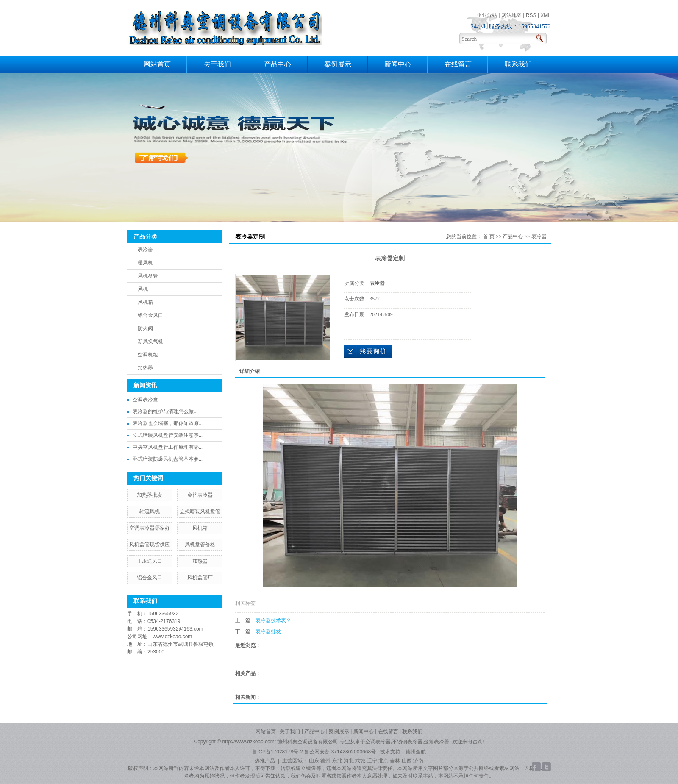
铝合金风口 (150, 315)
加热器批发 (150, 495)
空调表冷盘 (145, 400)
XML (546, 15)
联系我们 (518, 64)
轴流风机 (150, 512)
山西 (407, 761)
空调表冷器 (378, 742)
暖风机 (145, 263)
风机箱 (145, 302)
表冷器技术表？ (273, 620)
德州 (325, 761)
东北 (337, 761)
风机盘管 (148, 276)
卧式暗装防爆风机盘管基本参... (168, 459)
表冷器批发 (268, 631)
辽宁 (372, 761)
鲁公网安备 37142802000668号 (341, 752)
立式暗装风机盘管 (200, 512)
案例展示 (338, 64)
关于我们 (217, 64)
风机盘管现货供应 (150, 545)
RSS (531, 15)
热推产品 (265, 761)
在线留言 (458, 64)
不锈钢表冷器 (407, 742)
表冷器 (145, 250)
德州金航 (416, 752)
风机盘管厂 (200, 578)
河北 (349, 761)
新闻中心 (398, 64)
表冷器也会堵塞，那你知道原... (168, 423)
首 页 (489, 236)
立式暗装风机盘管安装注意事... (168, 435)
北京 (383, 761)
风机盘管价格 (200, 545)
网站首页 (157, 64)
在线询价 (368, 351)
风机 (143, 289)
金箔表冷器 (200, 495)
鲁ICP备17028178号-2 (278, 752)
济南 (418, 761)
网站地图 (511, 15)
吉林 (395, 761)
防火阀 (145, 328)
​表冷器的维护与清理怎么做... (165, 411)
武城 (360, 761)
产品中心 (278, 64)
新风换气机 (150, 342)
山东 (314, 761)
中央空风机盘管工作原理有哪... (168, 447)
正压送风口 (150, 561)
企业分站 (487, 15)
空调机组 (148, 355)
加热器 (145, 368)
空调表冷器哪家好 (150, 528)
